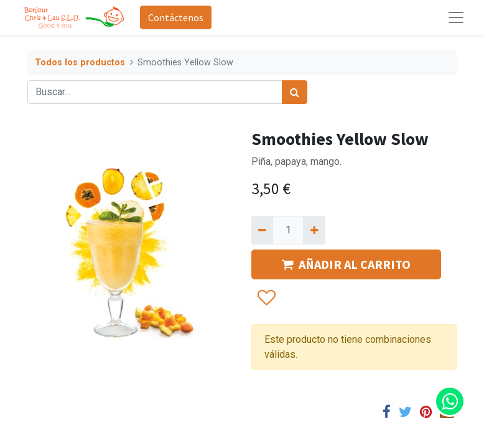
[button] (266, 299)
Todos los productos (80, 63)
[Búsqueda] (295, 92)
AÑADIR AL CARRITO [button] (346, 264)
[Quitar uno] (262, 230)
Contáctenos (176, 17)
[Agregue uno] (314, 230)
